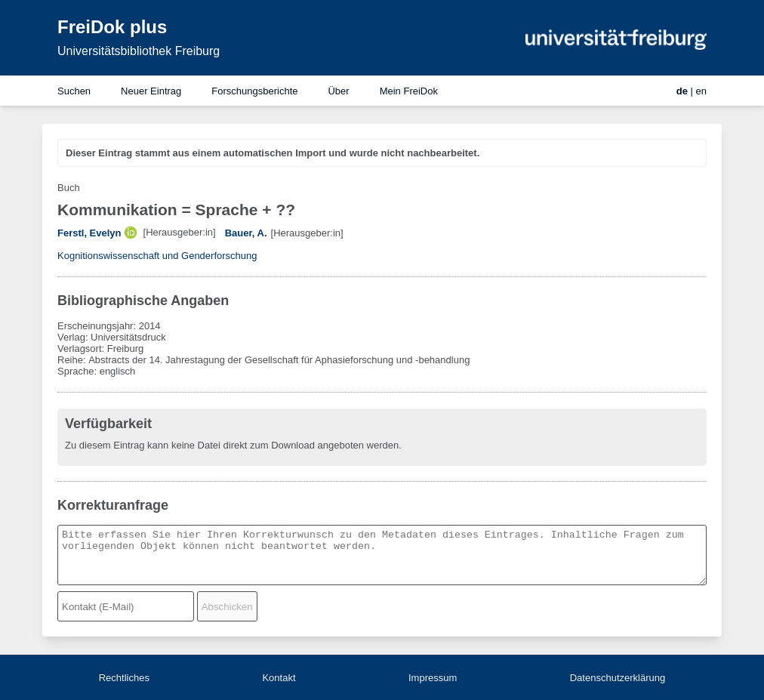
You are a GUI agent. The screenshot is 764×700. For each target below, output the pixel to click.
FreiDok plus (112, 27)
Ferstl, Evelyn (89, 233)
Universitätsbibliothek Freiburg (139, 51)
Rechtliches (124, 678)
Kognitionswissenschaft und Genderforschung (157, 256)
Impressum (433, 678)
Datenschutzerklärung (618, 678)
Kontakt (279, 678)
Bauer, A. (246, 233)
